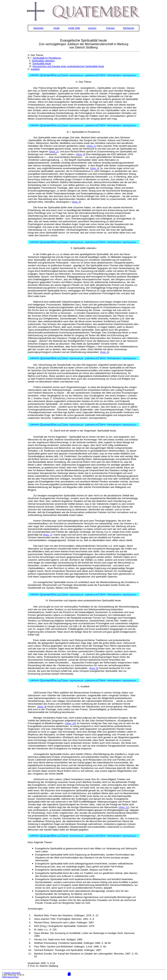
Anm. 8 (94, 668)
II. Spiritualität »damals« (84, 248)
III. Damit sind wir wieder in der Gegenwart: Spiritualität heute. (83, 431)
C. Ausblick (83, 686)
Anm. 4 (95, 168)
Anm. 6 (105, 352)
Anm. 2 (54, 151)
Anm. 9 (42, 707)
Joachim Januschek (12, 973)
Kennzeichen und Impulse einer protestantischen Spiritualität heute (68, 66)
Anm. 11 (124, 807)
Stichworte (129, 28)
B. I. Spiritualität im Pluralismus (83, 132)
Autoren (92, 28)
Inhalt (56, 28)
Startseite (38, 28)
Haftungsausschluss (10, 977)
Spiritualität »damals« (43, 61)
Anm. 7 (48, 535)
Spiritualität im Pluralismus (47, 58)
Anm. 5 (76, 202)
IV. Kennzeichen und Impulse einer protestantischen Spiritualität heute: (83, 600)
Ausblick (35, 69)
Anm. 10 (71, 723)
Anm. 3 (81, 154)
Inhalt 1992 (74, 28)
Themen (110, 28)
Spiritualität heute (42, 63)
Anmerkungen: (36, 909)
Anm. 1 (91, 146)
